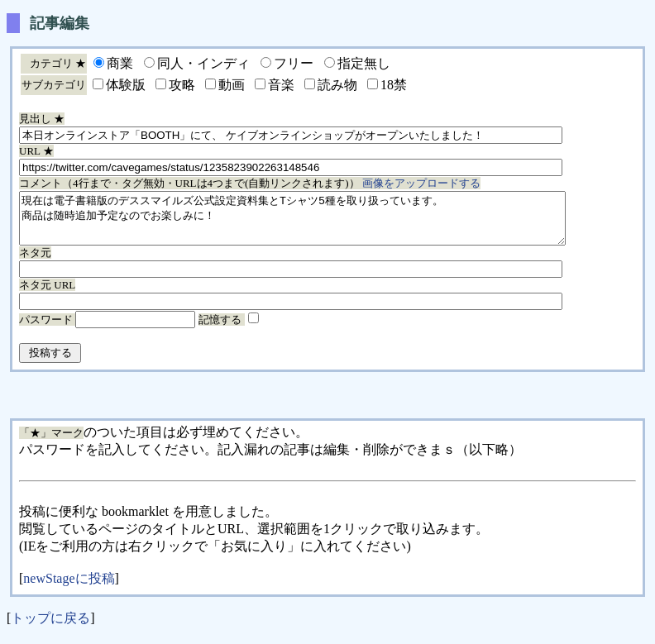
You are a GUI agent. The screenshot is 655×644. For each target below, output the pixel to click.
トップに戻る (50, 628)
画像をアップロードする (421, 183)
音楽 (281, 85)
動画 (232, 85)
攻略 (182, 85)
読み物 (337, 85)
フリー (294, 63)
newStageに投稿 (69, 588)
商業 (120, 63)
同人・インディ (203, 63)
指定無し (364, 63)
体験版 (126, 85)
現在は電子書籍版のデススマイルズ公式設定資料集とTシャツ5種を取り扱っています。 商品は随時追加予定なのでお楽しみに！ (325, 223)
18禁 (394, 85)
